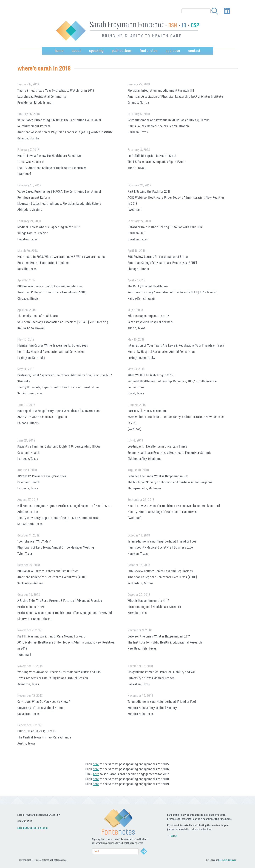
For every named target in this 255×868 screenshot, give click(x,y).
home (59, 51)
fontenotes (149, 51)
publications (122, 51)
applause (173, 51)
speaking (96, 51)
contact (194, 51)
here (96, 764)
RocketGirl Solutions (227, 860)
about (76, 51)
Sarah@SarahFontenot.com (32, 828)
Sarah (174, 836)
